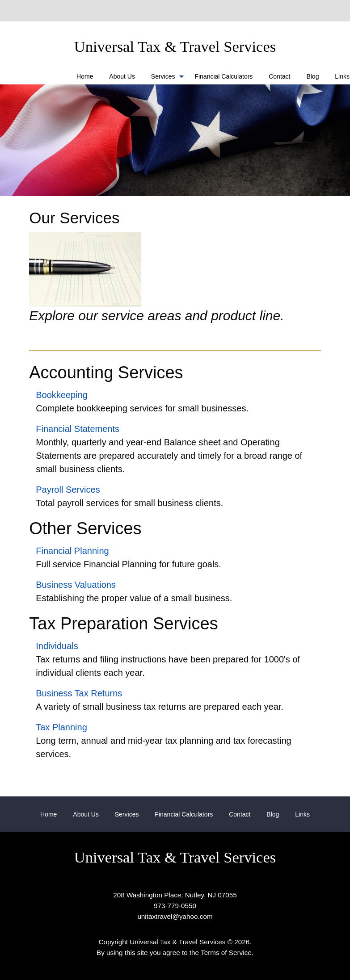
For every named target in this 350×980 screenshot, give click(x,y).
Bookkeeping (62, 395)
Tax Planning (61, 727)
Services (163, 76)
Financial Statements (78, 429)
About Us (122, 76)
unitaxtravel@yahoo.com (175, 916)
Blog (312, 76)
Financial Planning (72, 551)
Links (302, 814)
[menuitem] (85, 76)
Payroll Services (68, 490)
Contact (279, 76)
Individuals (57, 646)
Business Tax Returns (79, 693)
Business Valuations (76, 585)
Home (85, 76)
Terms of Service (226, 953)
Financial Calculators (223, 76)
